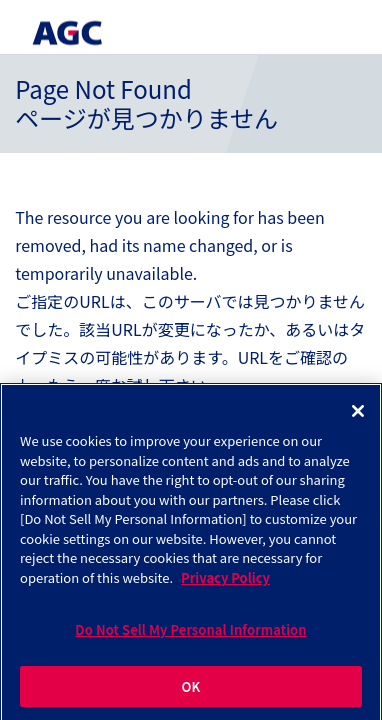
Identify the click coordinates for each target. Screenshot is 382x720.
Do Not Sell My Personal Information (190, 632)
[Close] (358, 414)
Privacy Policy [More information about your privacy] (225, 579)
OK (191, 689)
